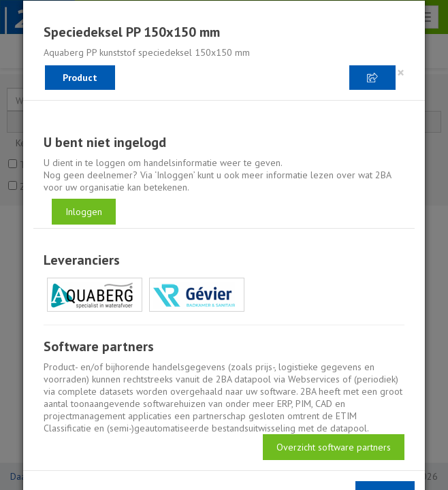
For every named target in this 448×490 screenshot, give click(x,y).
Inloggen (84, 212)
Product (80, 78)
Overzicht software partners (334, 447)
